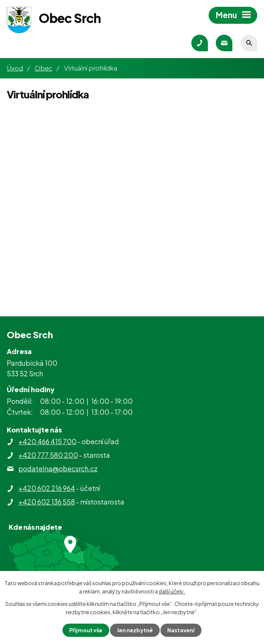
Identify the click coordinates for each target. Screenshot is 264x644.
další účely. (172, 591)
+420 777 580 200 (48, 455)
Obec (43, 68)
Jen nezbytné (135, 630)
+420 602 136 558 (47, 502)
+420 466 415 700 (47, 441)
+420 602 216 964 (47, 488)
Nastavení (181, 630)
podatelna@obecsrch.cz (58, 468)
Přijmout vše (86, 630)
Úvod (15, 68)
